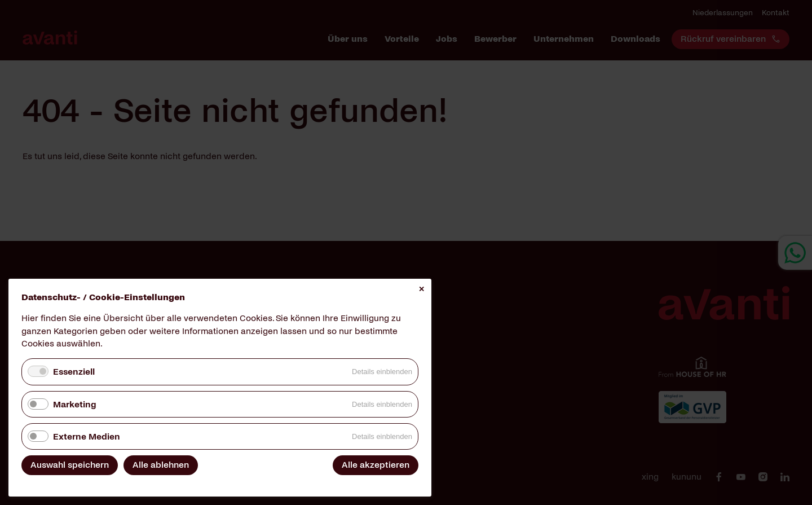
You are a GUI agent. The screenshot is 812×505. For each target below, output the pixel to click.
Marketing (74, 404)
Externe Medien (87, 436)
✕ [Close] (422, 289)
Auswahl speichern (70, 465)
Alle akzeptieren (376, 465)
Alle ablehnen (161, 465)
